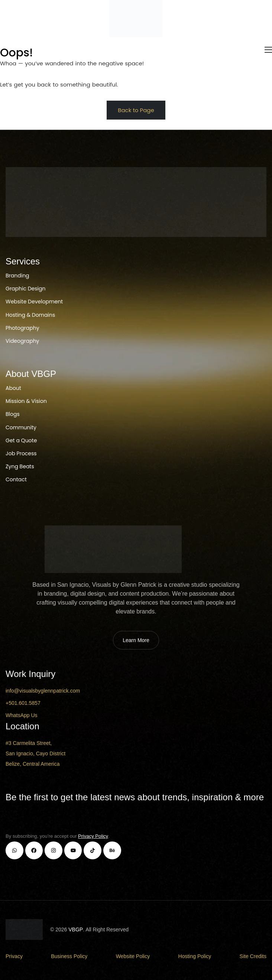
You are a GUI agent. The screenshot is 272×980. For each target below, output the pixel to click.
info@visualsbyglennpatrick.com (43, 691)
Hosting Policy (195, 956)
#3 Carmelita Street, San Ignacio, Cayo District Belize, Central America (35, 753)
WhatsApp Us (22, 715)
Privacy (14, 956)
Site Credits (253, 956)
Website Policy (133, 956)
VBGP (76, 929)
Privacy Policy (93, 836)
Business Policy (69, 956)
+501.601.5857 (23, 703)
